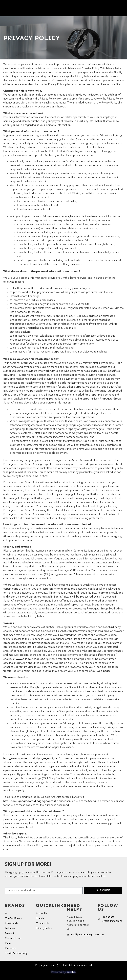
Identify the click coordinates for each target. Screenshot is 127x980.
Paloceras (11, 948)
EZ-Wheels (11, 924)
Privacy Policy (44, 929)
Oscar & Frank (13, 938)
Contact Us (42, 924)
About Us (42, 914)
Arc (7, 914)
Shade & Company (16, 953)
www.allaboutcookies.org (32, 659)
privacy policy (84, 872)
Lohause (10, 929)
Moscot (9, 933)
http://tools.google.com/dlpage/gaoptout (30, 801)
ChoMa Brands (14, 919)
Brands (40, 919)
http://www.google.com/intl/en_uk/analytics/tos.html (37, 758)
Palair (8, 943)
